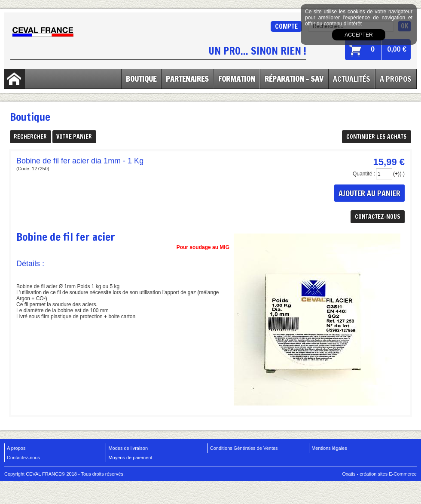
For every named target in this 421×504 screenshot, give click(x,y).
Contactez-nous (23, 458)
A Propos (396, 79)
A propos (16, 448)
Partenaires (187, 79)
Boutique (141, 79)
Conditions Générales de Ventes (244, 448)
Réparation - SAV (294, 79)
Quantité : (364, 174)
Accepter (358, 35)
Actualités (352, 79)
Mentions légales (329, 448)
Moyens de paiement (130, 458)
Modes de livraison (128, 448)
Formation (237, 79)
